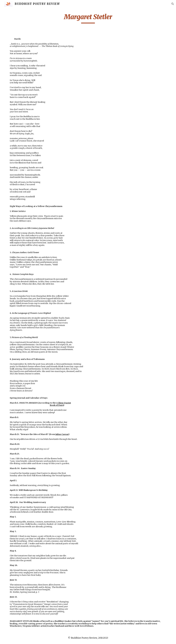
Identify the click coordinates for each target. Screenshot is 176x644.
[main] (88, 18)
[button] (173, 4)
